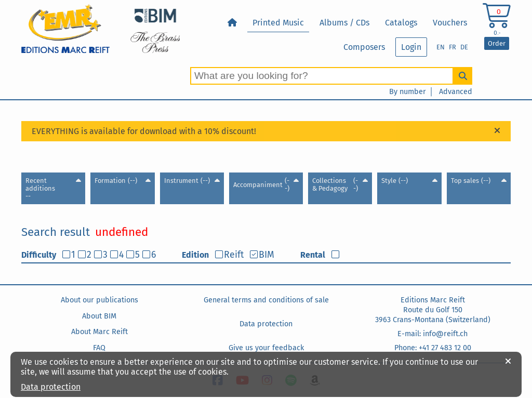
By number (408, 92)
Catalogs (401, 23)
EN (441, 47)
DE (464, 47)
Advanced (456, 92)
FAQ (99, 348)
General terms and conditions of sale (266, 300)
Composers (364, 47)
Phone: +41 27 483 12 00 (433, 348)
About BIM (99, 316)
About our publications (99, 300)
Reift (234, 255)
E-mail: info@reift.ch (433, 334)
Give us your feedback (266, 348)
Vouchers (450, 23)
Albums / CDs (344, 23)
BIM (267, 255)
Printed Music (278, 23)
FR (453, 47)
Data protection (266, 324)
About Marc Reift (99, 332)
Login (411, 47)
